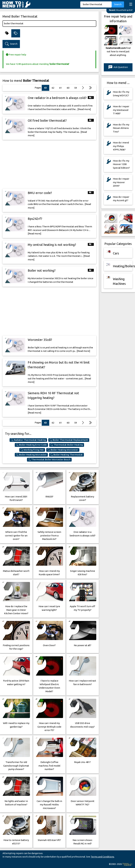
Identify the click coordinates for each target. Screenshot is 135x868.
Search (118, 4)
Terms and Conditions (102, 857)
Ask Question (118, 67)
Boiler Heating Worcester (63, 450)
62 (53, 88)
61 (61, 88)
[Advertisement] (49, 164)
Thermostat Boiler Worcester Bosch (49, 460)
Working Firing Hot (32, 450)
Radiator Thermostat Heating (28, 440)
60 (68, 88)
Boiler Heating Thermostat (66, 455)
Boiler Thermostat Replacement (69, 440)
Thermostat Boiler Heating (67, 445)
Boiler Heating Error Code (31, 445)
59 (76, 88)
